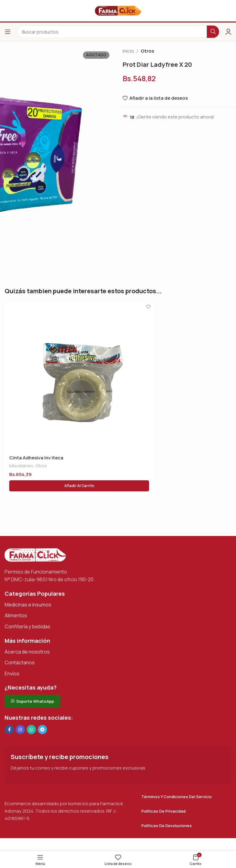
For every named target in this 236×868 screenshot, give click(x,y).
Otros (147, 51)
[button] (79, 486)
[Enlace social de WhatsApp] (31, 730)
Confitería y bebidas (28, 626)
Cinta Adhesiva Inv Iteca (36, 458)
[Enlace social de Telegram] (42, 730)
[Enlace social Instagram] (20, 730)
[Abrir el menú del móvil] (8, 32)
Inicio (128, 51)
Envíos (12, 674)
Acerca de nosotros (27, 652)
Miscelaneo (21, 466)
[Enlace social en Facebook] (9, 730)
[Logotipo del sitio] (118, 10)
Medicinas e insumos (28, 605)
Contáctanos (20, 662)
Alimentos (16, 615)
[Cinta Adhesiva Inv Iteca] (79, 376)
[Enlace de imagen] (35, 555)
